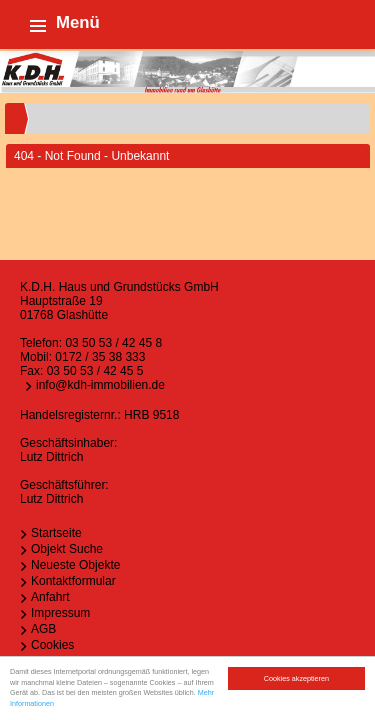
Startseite (56, 533)
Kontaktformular (73, 581)
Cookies (52, 645)
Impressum (60, 613)
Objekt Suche (67, 549)
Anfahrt (50, 597)
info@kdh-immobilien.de (100, 385)
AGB (43, 629)
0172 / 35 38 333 (100, 357)
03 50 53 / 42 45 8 (113, 343)
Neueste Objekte (75, 565)
